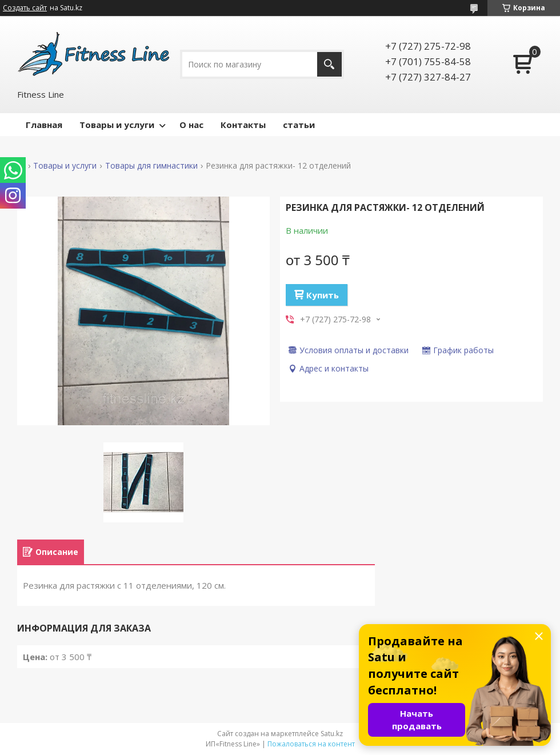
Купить (323, 295)
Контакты (243, 125)
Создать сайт (25, 8)
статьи (299, 125)
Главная (44, 125)
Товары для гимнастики (151, 166)
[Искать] (329, 64)
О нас (191, 125)
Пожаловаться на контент (311, 744)
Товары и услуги (117, 125)
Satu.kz (332, 734)
